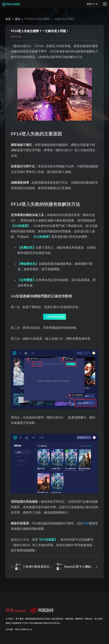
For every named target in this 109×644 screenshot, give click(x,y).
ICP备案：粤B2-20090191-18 (19, 629)
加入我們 (98, 619)
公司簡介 (10, 619)
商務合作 (89, 619)
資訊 (18, 19)
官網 (86, 523)
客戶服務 (20, 619)
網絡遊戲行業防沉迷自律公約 (47, 623)
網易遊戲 (69, 619)
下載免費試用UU (54, 317)
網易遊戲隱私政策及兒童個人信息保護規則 (44, 619)
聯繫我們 (79, 619)
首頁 (8, 19)
